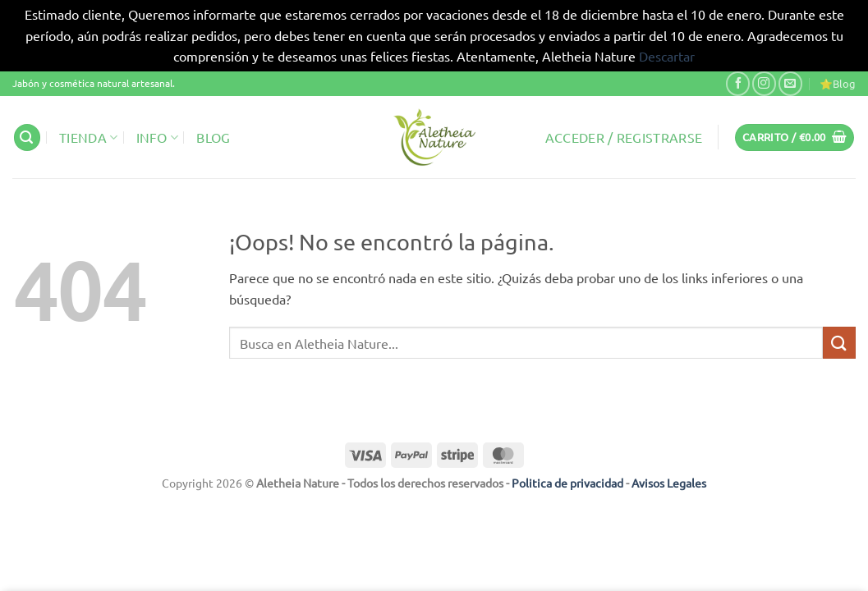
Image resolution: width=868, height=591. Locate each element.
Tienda (88, 137)
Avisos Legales (669, 483)
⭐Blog (838, 83)
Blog (213, 137)
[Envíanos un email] (790, 83)
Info (158, 137)
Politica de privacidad (567, 483)
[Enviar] (839, 343)
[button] (27, 137)
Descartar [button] (667, 56)
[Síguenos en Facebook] (738, 83)
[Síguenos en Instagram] (764, 83)
